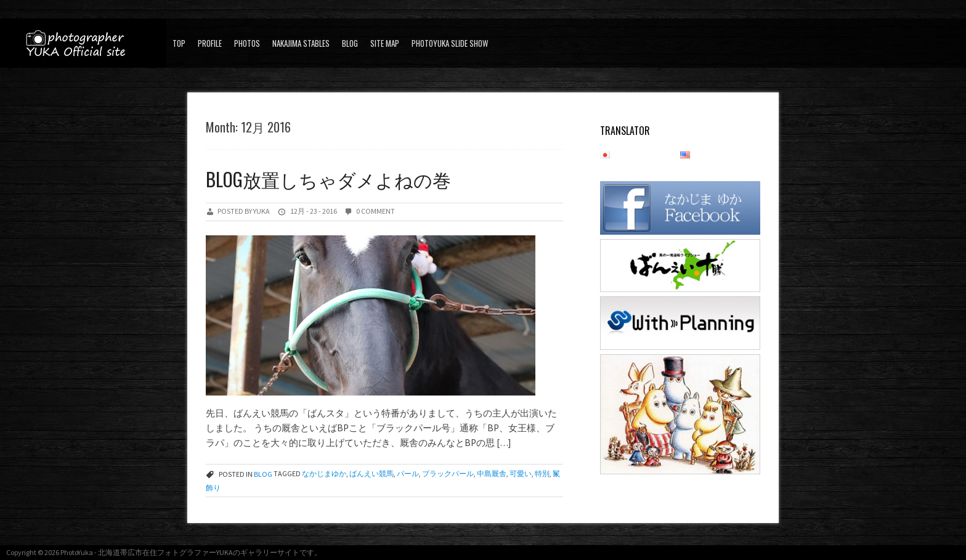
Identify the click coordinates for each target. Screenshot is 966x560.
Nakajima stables (301, 43)
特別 (542, 474)
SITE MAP (385, 43)
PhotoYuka (77, 552)
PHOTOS (247, 43)
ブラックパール (448, 474)
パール (408, 474)
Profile (210, 43)
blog (350, 43)
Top (179, 43)
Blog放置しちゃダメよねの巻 (328, 179)
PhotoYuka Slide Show (450, 43)
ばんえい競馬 (371, 474)
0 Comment (375, 211)
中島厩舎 (492, 474)
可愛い (521, 474)
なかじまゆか (324, 474)
